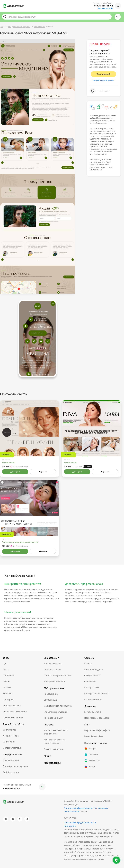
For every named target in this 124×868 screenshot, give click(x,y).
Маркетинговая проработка (58, 706)
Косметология (8, 462)
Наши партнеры (11, 760)
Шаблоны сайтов (52, 669)
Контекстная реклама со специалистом (56, 732)
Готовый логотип (93, 712)
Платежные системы (13, 717)
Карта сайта (70, 826)
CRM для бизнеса (93, 675)
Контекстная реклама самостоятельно (54, 741)
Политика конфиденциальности (80, 823)
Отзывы (7, 687)
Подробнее (43, 472)
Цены (6, 664)
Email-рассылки (92, 687)
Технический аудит (53, 718)
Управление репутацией (56, 712)
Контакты (8, 693)
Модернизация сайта (54, 681)
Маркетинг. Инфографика (97, 730)
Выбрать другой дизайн (104, 80)
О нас (6, 669)
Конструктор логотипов (96, 693)
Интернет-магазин (12, 748)
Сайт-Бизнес (9, 742)
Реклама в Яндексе (94, 669)
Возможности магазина (15, 711)
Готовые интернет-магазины (58, 675)
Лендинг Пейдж (11, 736)
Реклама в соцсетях (53, 749)
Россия (90, 767)
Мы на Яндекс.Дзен (94, 736)
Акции (47, 756)
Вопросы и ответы (12, 705)
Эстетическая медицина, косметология (20, 542)
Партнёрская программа (15, 766)
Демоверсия (15, 472)
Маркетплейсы (52, 763)
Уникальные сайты (53, 664)
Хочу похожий (103, 74)
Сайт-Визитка (10, 730)
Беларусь (91, 749)
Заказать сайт (105, 9)
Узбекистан (92, 761)
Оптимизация (51, 700)
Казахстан (91, 755)
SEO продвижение (54, 688)
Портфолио (9, 675)
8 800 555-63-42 (104, 6)
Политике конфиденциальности (80, 808)
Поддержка (9, 699)
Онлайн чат (90, 681)
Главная (88, 664)
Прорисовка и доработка (97, 718)
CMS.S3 (7, 681)
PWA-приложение (93, 699)
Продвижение (51, 694)
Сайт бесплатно (11, 772)
